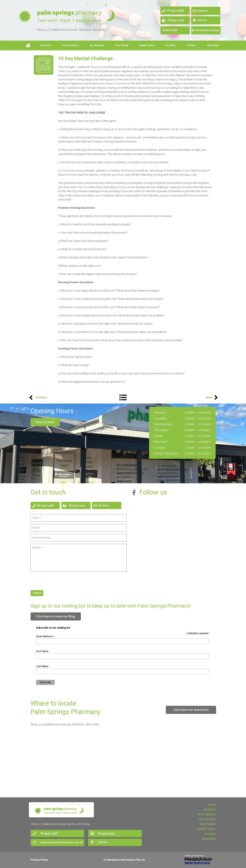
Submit (37, 593)
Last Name (42, 666)
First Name (42, 651)
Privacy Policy (39, 860)
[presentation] (55, 581)
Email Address (45, 636)
